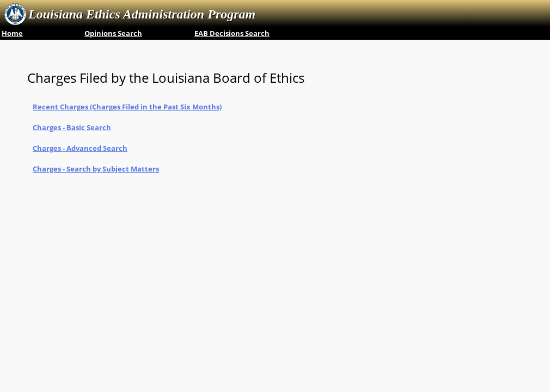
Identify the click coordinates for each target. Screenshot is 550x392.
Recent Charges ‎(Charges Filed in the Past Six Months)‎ (127, 107)
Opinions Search (113, 33)
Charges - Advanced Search (80, 148)
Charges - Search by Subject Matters (96, 169)
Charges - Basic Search (72, 127)
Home (12, 33)
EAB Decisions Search (232, 33)
